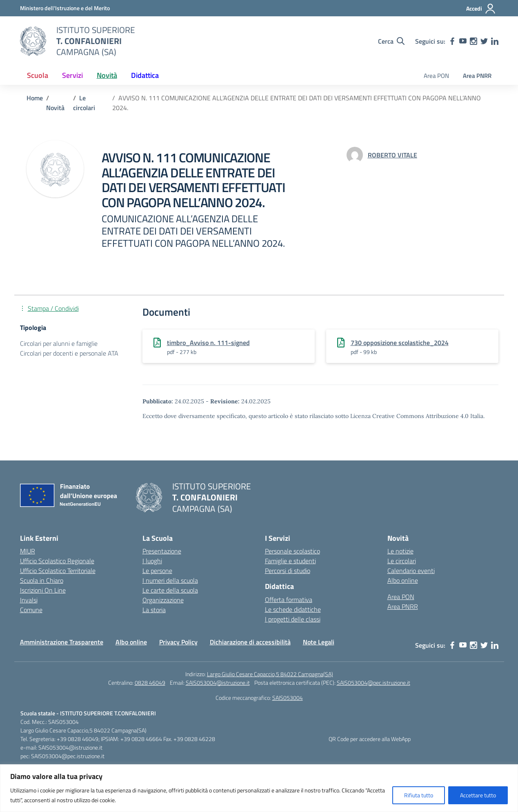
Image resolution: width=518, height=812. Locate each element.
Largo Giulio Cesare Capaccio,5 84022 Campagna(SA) (270, 674)
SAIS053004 (288, 698)
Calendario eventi (411, 571)
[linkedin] (495, 41)
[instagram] (474, 41)
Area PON (436, 76)
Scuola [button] (38, 75)
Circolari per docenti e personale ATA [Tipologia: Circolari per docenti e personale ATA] (69, 353)
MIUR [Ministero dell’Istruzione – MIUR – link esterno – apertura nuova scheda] (28, 551)
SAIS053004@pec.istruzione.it (373, 683)
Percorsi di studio (288, 571)
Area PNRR (477, 76)
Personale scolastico (292, 551)
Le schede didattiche (293, 609)
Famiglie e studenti (290, 561)
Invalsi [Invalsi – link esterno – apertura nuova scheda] (29, 600)
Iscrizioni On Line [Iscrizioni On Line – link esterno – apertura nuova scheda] (43, 590)
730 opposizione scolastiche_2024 (400, 343)
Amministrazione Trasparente (62, 642)
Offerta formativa (289, 600)
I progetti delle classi (293, 619)
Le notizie (400, 551)
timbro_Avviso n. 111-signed (208, 343)
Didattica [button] (145, 75)
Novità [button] (107, 75)
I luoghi (152, 561)
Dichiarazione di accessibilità (250, 642)
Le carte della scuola (170, 590)
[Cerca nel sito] (391, 41)
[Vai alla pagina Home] (35, 98)
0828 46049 (150, 683)
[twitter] (484, 41)
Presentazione (162, 551)
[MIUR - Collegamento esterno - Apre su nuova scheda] (65, 8)
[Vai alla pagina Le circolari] (84, 103)
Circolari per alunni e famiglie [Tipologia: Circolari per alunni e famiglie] (59, 343)
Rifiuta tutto (419, 795)
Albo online (403, 580)
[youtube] (463, 41)
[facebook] (452, 41)
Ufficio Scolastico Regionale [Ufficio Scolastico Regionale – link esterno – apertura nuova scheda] (57, 561)
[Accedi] (481, 9)
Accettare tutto (478, 795)
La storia (154, 610)
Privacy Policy (178, 642)
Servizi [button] (72, 75)
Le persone (157, 571)
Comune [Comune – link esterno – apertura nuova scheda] (31, 610)
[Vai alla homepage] (33, 41)
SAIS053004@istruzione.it (218, 683)
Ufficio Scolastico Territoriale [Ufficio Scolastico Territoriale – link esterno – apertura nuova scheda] (58, 571)
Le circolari (402, 561)
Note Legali (319, 642)
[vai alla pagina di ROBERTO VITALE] (392, 155)
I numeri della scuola (170, 580)
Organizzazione (163, 600)
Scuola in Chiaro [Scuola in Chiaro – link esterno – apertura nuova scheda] (42, 580)
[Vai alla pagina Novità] (55, 108)
